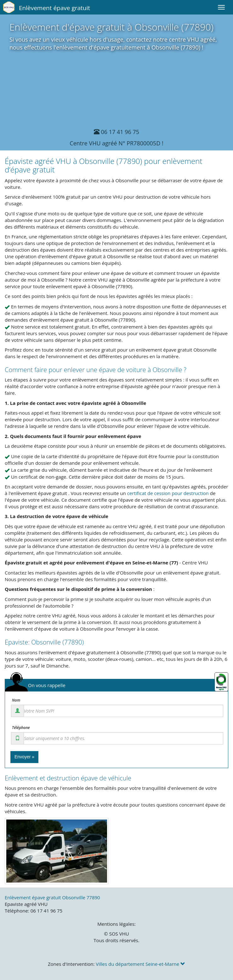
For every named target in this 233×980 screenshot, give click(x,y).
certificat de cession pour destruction (168, 493)
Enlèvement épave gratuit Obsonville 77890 (52, 897)
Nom (16, 700)
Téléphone (21, 728)
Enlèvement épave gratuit (54, 8)
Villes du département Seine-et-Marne (140, 964)
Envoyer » (24, 757)
